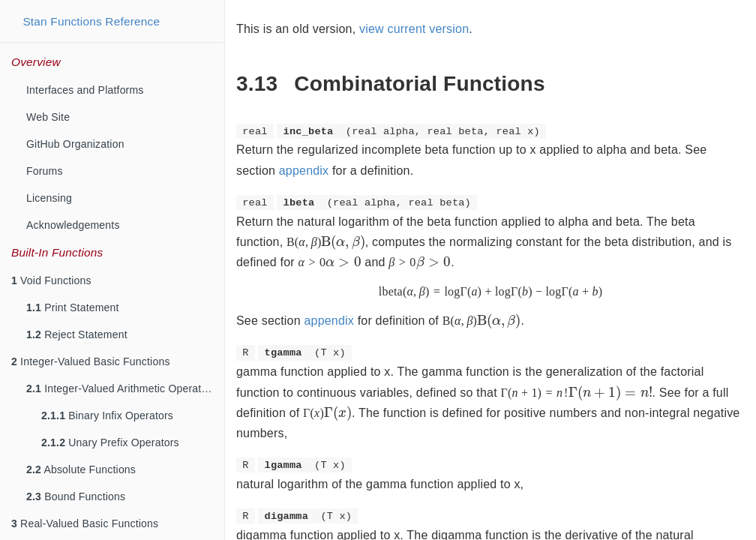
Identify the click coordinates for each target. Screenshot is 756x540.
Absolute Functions (81, 469)
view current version (414, 29)
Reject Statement (77, 334)
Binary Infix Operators (107, 415)
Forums (45, 171)
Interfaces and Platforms (85, 90)
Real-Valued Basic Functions (85, 523)
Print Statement (73, 307)
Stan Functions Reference (91, 21)
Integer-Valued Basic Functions (91, 361)
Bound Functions (76, 496)
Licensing (49, 198)
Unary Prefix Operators (110, 442)
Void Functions (51, 280)
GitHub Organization (75, 144)
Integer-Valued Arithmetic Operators (121, 388)
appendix (304, 171)
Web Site (48, 117)
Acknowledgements (73, 225)
